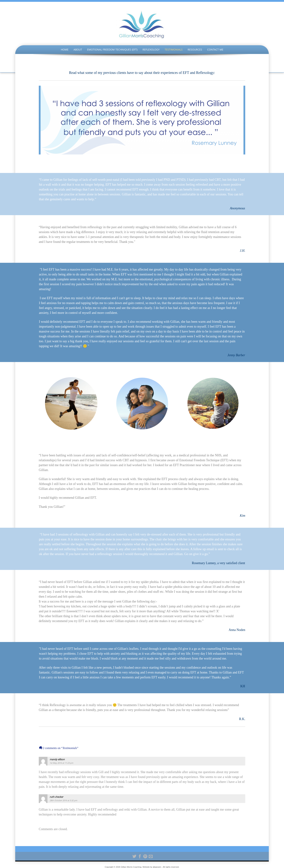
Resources (195, 50)
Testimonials (174, 50)
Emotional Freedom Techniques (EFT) (112, 50)
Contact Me (215, 50)
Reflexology (151, 50)
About (78, 50)
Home (65, 50)
